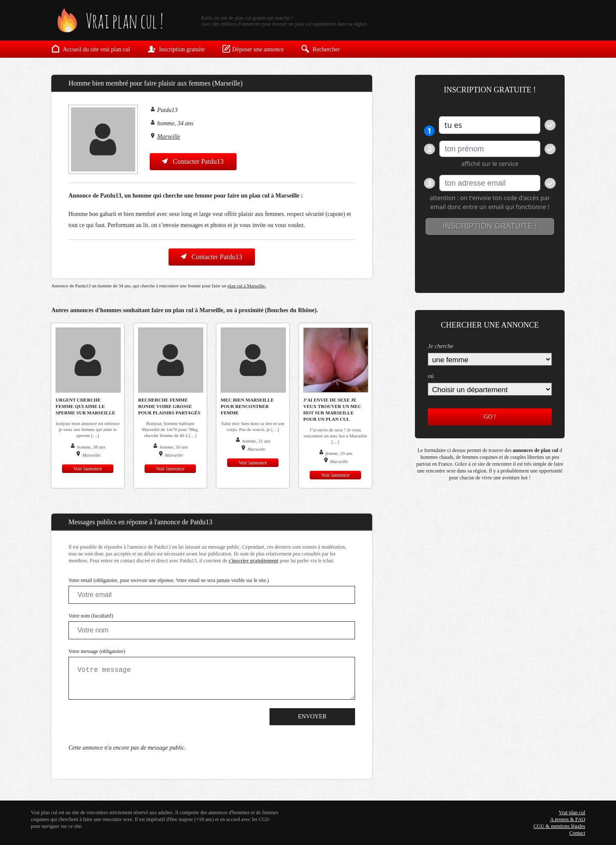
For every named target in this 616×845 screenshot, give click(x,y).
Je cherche (441, 346)
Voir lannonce (88, 469)
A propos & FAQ (568, 819)
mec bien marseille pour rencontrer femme (247, 406)
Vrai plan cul (572, 812)
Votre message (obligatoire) (97, 651)
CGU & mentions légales (559, 826)
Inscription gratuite (176, 49)
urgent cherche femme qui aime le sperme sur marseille (85, 406)
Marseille (169, 137)
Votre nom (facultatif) (91, 616)
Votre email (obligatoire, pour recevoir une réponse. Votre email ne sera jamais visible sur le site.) (169, 580)
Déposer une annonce (253, 49)
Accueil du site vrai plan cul (91, 49)
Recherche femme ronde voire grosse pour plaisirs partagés (169, 406)
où (431, 376)
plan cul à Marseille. (247, 286)
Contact (577, 833)
